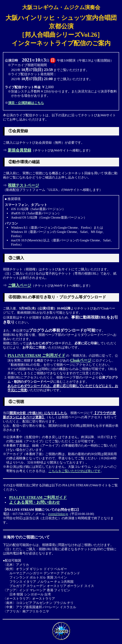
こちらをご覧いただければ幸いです (75, 471)
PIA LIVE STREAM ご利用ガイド (36, 355)
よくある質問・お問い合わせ (34, 502)
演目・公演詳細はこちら (26, 103)
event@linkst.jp (58, 514)
